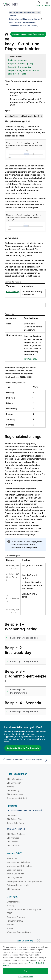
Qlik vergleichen (14, 878)
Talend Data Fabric (16, 823)
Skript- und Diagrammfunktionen (22, 22)
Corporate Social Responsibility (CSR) (24, 909)
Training (10, 787)
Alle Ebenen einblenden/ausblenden (28, 34)
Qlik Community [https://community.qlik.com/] (25, 941)
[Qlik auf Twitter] (38, 941)
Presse (10, 928)
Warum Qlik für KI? (15, 874)
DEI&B (10, 913)
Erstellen (12, 16)
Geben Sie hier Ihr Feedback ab (23, 748)
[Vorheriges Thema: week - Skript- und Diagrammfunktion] (14, 760)
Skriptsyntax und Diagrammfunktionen (24, 19)
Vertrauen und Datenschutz (20, 866)
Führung (11, 906)
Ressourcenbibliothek (17, 798)
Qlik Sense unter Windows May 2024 (25, 12)
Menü (47, 5)
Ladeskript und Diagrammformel (19, 691)
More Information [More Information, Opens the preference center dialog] (25, 977)
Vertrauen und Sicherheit (18, 862)
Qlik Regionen (13, 889)
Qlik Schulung (13, 790)
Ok (25, 971)
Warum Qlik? (13, 858)
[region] (26, 961)
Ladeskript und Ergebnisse (24, 638)
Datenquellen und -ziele (18, 885)
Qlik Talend (12, 815)
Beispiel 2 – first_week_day (19, 67)
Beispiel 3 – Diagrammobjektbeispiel (23, 70)
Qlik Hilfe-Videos (15, 779)
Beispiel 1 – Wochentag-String (21, 64)
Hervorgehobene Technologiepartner (24, 881)
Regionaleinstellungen (17, 60)
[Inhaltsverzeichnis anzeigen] (5, 12)
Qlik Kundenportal (15, 794)
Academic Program (16, 917)
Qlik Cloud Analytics (16, 834)
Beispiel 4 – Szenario (17, 74)
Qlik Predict (12, 842)
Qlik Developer (14, 783)
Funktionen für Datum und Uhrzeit (23, 26)
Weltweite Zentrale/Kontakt (20, 932)
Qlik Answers (13, 838)
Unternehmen (13, 902)
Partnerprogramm (15, 921)
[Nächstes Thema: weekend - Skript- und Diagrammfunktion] (37, 760)
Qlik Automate (13, 845)
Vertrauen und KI (15, 870)
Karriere (10, 925)
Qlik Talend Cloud (15, 819)
